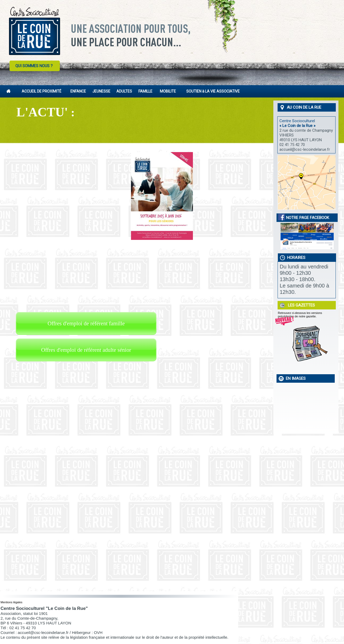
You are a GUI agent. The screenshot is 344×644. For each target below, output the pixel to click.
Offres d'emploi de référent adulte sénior (86, 350)
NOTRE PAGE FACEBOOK (304, 218)
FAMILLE (145, 91)
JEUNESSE (101, 91)
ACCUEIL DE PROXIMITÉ (42, 91)
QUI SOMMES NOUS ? (34, 66)
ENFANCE (78, 91)
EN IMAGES (295, 378)
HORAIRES (295, 258)
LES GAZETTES (300, 305)
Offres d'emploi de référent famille (86, 323)
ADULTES (124, 91)
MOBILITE (168, 91)
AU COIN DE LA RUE (303, 107)
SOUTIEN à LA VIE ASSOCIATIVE (213, 91)
